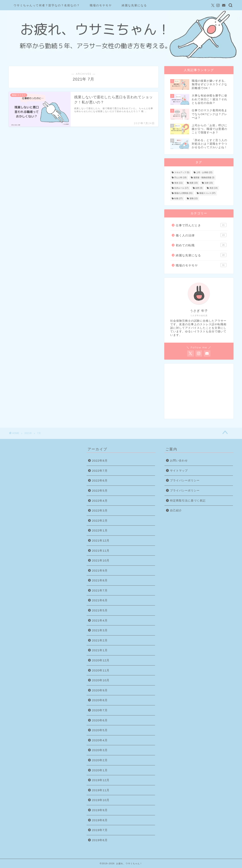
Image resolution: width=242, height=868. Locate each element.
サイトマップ (179, 471)
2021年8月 (100, 580)
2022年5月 (100, 491)
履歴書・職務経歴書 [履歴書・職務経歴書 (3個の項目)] (204, 178)
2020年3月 (100, 750)
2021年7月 (100, 590)
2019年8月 (100, 820)
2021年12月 (101, 540)
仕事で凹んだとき (201, 225)
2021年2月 (100, 640)
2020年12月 (101, 660)
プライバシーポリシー (185, 480)
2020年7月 (100, 710)
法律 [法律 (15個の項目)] (209, 183)
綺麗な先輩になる (134, 5)
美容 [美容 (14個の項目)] (214, 188)
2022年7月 (100, 471)
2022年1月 (100, 530)
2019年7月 (100, 830)
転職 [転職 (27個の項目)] (178, 198)
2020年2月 (100, 760)
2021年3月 (100, 630)
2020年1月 (100, 770)
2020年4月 (100, 740)
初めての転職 (201, 245)
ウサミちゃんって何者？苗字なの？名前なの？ (47, 5)
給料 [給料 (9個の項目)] (199, 188)
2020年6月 (100, 720)
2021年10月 (101, 560)
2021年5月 (100, 610)
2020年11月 (101, 670)
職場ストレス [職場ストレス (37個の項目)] (207, 193)
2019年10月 (101, 800)
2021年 (28, 433)
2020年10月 (101, 680)
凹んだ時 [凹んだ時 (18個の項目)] (180, 178)
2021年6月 (100, 600)
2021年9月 (100, 570)
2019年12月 (101, 780)
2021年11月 (101, 551)
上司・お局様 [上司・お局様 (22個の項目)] (204, 172)
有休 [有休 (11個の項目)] (178, 183)
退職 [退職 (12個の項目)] (194, 198)
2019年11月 (101, 790)
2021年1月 (100, 650)
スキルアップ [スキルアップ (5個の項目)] (182, 172)
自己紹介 (176, 510)
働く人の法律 (201, 235)
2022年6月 (100, 480)
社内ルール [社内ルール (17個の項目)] (181, 188)
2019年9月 (100, 810)
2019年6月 (100, 840)
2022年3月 (100, 510)
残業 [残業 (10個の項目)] (194, 183)
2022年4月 (100, 501)
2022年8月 (100, 461)
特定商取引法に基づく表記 (188, 501)
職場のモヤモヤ (101, 5)
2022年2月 (100, 521)
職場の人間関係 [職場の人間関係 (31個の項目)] (183, 193)
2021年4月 (100, 620)
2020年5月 (100, 730)
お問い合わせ (179, 461)
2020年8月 (100, 700)
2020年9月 (100, 690)
